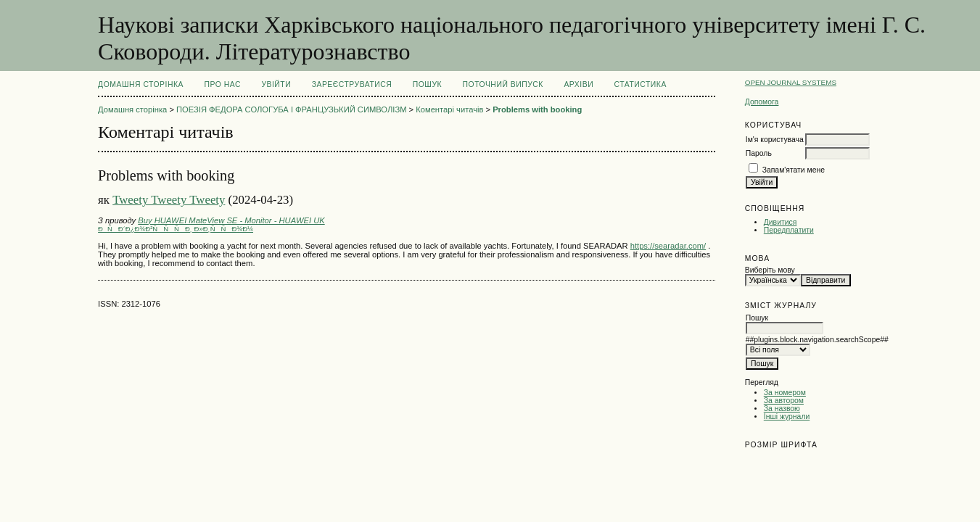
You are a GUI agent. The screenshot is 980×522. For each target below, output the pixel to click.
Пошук (427, 84)
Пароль (759, 153)
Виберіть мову (770, 270)
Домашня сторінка (141, 84)
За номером (785, 393)
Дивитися (781, 222)
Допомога (762, 102)
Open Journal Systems (791, 82)
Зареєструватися (352, 84)
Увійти (276, 84)
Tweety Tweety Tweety (169, 200)
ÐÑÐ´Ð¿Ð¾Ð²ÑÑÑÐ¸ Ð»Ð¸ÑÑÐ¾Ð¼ (176, 229)
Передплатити (789, 230)
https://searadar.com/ (668, 246)
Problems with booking (537, 109)
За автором (784, 401)
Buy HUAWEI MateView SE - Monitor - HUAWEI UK (231, 220)
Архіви (578, 84)
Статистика (641, 84)
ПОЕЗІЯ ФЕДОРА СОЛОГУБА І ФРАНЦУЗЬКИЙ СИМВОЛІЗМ (291, 109)
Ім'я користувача (775, 140)
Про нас (222, 84)
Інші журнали (787, 417)
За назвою (782, 409)
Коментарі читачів (449, 109)
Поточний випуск (503, 84)
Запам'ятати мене (794, 170)
